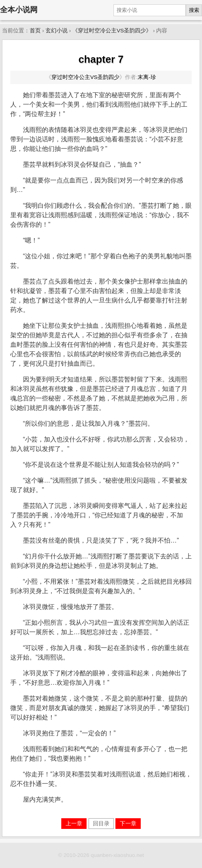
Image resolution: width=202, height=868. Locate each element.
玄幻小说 (57, 31)
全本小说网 (19, 10)
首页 (35, 31)
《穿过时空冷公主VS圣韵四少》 (112, 31)
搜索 (194, 10)
